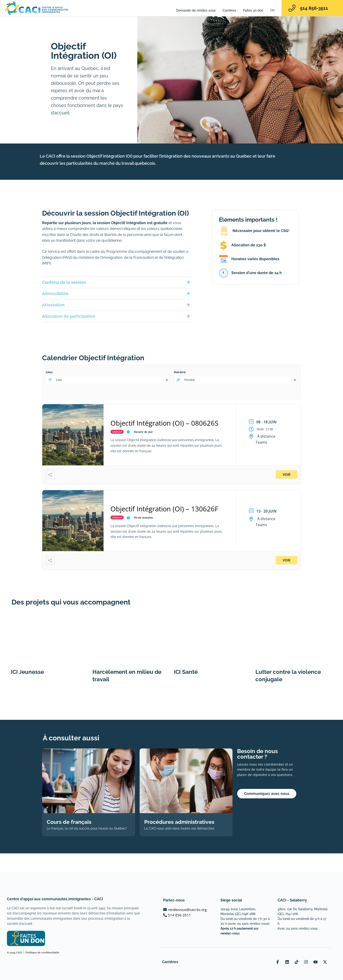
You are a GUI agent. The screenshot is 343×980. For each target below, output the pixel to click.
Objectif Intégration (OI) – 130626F (164, 509)
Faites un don (253, 10)
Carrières (229, 10)
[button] (116, 282)
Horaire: (180, 372)
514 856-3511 (314, 8)
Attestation (53, 305)
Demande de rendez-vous (196, 10)
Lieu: (49, 372)
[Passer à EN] (272, 10)
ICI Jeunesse (27, 672)
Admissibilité (55, 294)
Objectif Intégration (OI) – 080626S (164, 423)
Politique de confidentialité (42, 953)
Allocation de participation (69, 316)
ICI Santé (186, 672)
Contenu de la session (64, 282)
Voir (286, 475)
